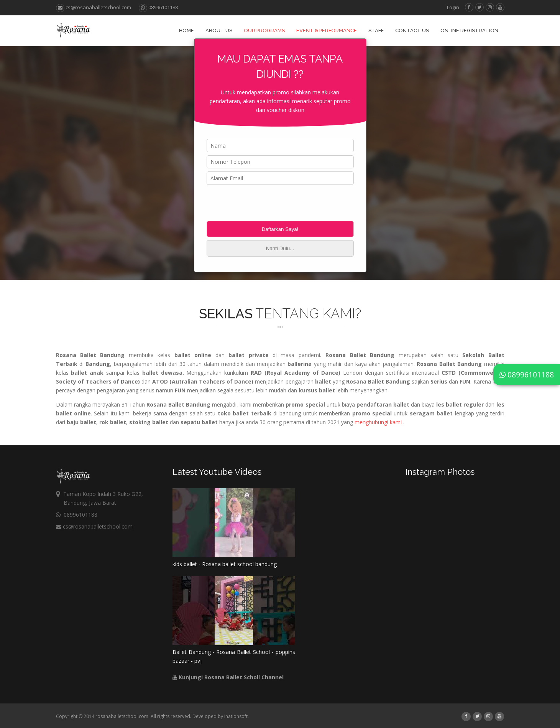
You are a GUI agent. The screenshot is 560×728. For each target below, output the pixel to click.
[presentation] (265, 203)
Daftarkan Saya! (280, 229)
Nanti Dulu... (280, 248)
